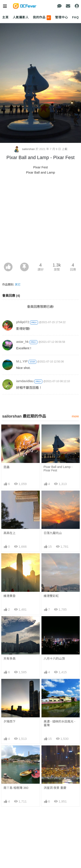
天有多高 (10, 659)
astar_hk (22, 342)
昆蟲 (6, 467)
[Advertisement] (40, 220)
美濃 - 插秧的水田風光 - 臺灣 (60, 723)
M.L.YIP (22, 361)
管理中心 (61, 17)
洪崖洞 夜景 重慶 (55, 788)
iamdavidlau (25, 381)
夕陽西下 (10, 721)
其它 (18, 285)
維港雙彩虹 (51, 596)
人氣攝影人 (21, 17)
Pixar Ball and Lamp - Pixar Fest (58, 469)
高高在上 (10, 533)
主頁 (5, 17)
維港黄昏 (10, 596)
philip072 (23, 322)
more (75, 416)
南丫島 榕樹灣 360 (16, 788)
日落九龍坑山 (53, 533)
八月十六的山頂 (54, 659)
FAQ (75, 17)
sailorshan (25, 149)
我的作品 (42, 18)
